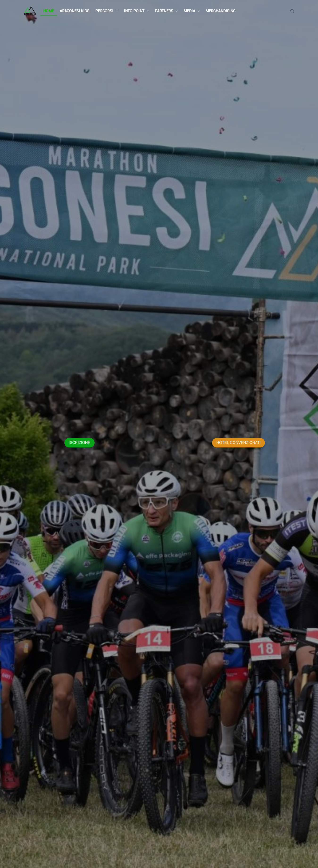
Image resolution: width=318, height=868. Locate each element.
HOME (48, 11)
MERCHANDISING (220, 11)
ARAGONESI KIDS (75, 11)
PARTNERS (167, 11)
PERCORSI (107, 11)
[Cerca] (292, 11)
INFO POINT (137, 11)
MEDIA (192, 11)
